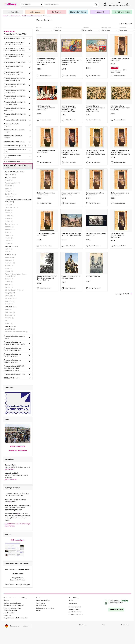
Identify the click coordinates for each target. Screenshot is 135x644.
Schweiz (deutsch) (74, 609)
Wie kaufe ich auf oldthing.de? (12, 603)
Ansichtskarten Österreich (13, 136)
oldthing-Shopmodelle (10, 610)
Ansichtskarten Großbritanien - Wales (15, 109)
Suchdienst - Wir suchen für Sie (45, 608)
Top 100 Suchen (41, 605)
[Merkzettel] (119, 4)
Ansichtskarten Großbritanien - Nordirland (15, 97)
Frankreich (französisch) (76, 614)
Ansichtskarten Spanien (15, 161)
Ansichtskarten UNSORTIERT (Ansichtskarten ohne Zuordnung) (14, 368)
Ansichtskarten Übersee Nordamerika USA (13, 349)
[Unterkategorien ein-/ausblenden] (30, 38)
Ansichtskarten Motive (12, 124)
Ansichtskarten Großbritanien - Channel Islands (15, 79)
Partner (38, 610)
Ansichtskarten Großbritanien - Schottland (15, 103)
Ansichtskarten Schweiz (12, 156)
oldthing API (7, 615)
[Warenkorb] (127, 4)
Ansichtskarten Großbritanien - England (15, 85)
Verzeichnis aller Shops (43, 600)
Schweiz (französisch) (75, 611)
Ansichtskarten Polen (14, 141)
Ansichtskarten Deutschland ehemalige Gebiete (14, 43)
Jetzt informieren (11, 479)
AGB (104, 624)
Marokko (10, 254)
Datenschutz (125, 624)
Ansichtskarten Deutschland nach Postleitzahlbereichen (14, 56)
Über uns (6, 600)
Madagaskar (11, 246)
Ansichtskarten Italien (15, 119)
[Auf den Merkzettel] (47, 75)
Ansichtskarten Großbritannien (15, 115)
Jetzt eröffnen (10, 469)
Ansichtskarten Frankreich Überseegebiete (13, 73)
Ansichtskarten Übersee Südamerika (13, 361)
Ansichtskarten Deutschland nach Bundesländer (14, 49)
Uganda (10, 328)
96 (131, 293)
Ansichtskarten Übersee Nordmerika (13, 355)
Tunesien (11, 326)
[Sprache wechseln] (105, 4)
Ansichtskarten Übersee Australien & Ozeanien (14, 343)
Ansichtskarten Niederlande (14, 130)
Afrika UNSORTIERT (15, 171)
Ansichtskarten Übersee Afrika (15, 166)
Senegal (10, 292)
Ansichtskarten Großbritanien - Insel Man (15, 91)
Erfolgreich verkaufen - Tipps (12, 608)
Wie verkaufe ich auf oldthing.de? (13, 605)
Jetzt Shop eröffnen (9, 612)
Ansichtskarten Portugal (15, 145)
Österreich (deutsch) (75, 606)
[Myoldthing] (112, 4)
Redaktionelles (40, 603)
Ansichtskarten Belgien (15, 38)
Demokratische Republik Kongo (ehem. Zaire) (19, 200)
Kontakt (71, 600)
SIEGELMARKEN (12, 377)
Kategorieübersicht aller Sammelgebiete (16, 617)
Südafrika (11, 306)
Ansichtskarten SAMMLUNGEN (15, 150)
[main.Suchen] (96, 4)
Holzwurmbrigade (18, 539)
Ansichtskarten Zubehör (15, 374)
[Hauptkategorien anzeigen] (13, 11)
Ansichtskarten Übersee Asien (15, 337)
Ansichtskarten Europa (15, 62)
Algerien (11, 177)
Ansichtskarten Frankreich (13, 67)
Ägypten (11, 174)
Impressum (83, 624)
